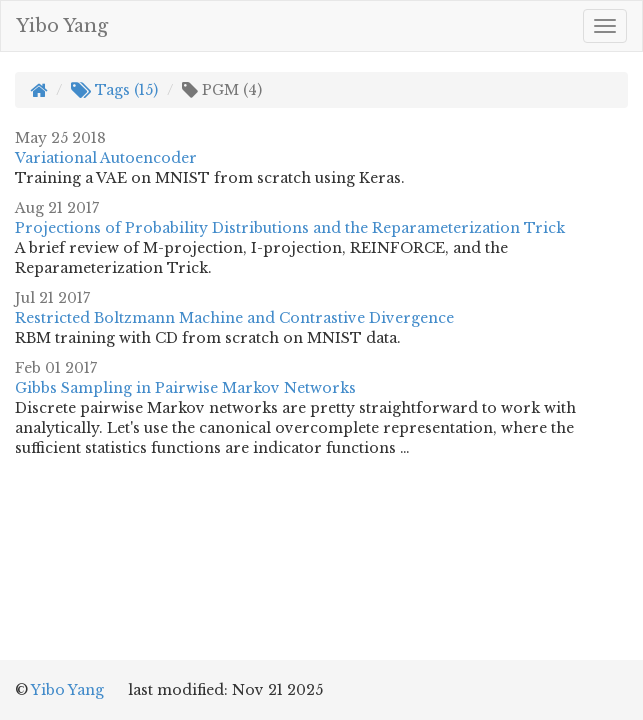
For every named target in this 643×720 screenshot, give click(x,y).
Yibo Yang (62, 26)
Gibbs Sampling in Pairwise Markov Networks (185, 388)
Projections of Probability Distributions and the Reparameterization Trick (290, 228)
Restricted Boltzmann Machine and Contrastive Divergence (234, 318)
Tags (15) (114, 90)
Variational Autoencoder (106, 158)
